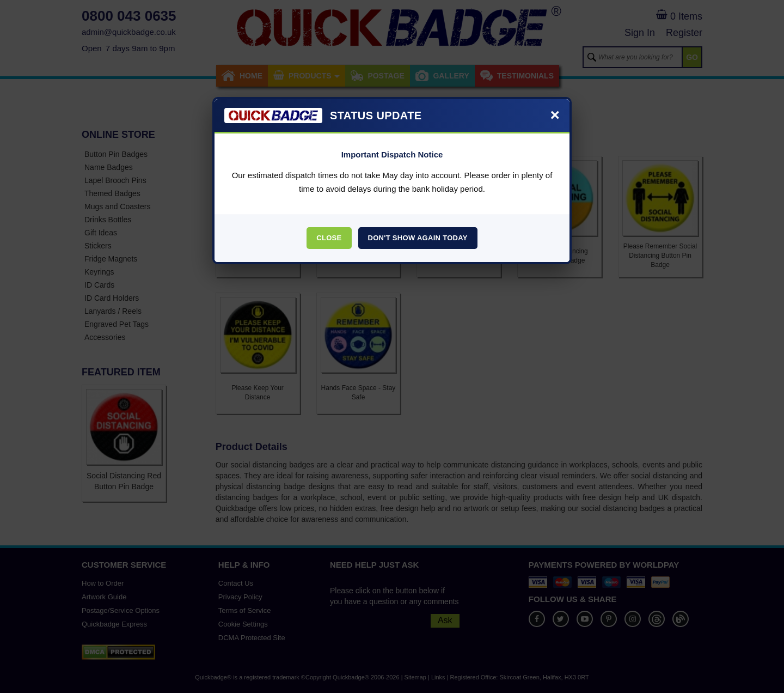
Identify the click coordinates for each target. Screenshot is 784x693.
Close (329, 238)
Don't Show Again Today (418, 238)
